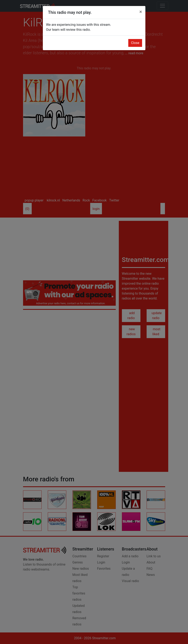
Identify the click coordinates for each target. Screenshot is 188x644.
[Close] (141, 12)
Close (135, 43)
